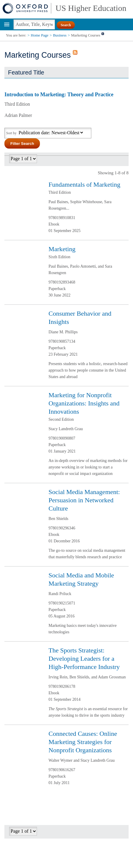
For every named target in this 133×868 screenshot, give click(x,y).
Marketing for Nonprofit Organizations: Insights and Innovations (84, 403)
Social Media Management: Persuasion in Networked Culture (84, 500)
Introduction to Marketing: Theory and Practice (59, 95)
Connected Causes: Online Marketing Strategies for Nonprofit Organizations (83, 742)
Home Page (40, 35)
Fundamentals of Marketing (84, 184)
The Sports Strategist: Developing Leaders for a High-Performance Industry (84, 659)
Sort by (11, 133)
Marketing (62, 249)
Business (60, 35)
